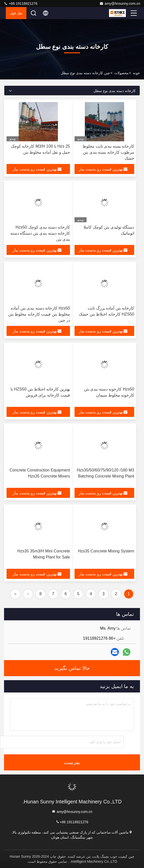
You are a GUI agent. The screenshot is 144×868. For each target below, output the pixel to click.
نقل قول (16, 13)
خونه (136, 73)
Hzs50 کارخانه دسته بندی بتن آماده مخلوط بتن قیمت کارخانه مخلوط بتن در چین (39, 314)
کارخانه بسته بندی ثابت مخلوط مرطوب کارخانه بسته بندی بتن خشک (108, 152)
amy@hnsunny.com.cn (120, 4)
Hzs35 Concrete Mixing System (106, 551)
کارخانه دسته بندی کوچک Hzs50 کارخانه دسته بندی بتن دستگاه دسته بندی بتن (40, 233)
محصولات (121, 73)
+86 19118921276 (21, 4)
